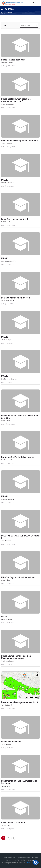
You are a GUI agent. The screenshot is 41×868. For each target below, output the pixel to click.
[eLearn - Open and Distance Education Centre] (12, 3)
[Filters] (5, 25)
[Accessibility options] (35, 862)
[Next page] (13, 838)
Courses (9, 13)
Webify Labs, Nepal (32, 863)
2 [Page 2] (8, 838)
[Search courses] (36, 25)
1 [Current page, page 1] (3, 838)
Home (3, 13)
